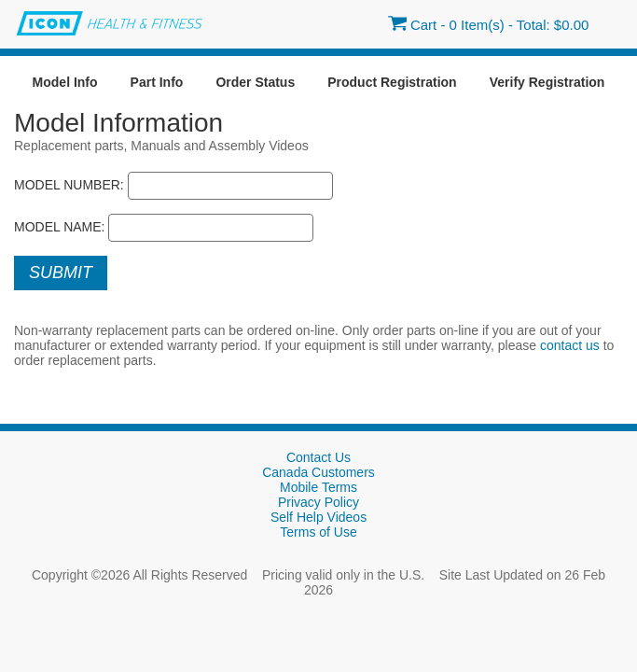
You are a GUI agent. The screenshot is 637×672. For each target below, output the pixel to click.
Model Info (65, 82)
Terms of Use (318, 532)
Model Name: (60, 227)
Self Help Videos (318, 517)
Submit (61, 273)
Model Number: (69, 185)
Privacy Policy (318, 502)
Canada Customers (318, 472)
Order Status (255, 82)
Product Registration (392, 82)
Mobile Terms (318, 487)
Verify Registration (547, 82)
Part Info (157, 82)
